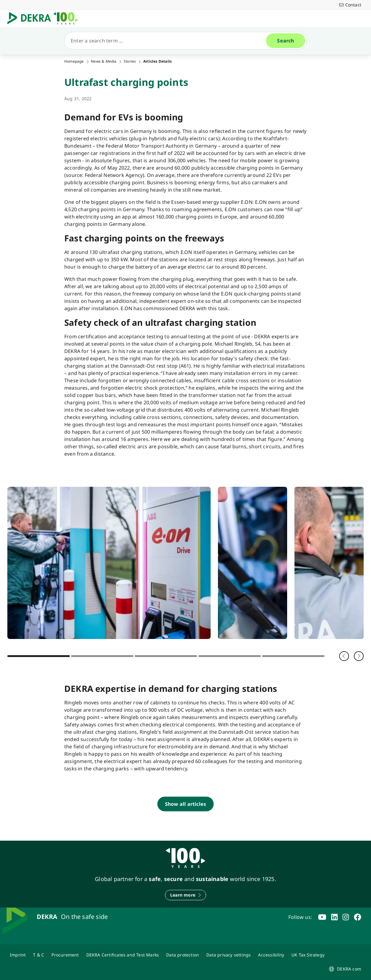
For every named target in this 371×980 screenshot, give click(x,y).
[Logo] (45, 18)
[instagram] (346, 917)
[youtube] (322, 917)
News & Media (104, 61)
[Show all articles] (185, 804)
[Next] (359, 656)
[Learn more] (185, 895)
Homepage (74, 61)
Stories (130, 61)
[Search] (168, 41)
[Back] (344, 656)
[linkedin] (334, 917)
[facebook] (358, 917)
